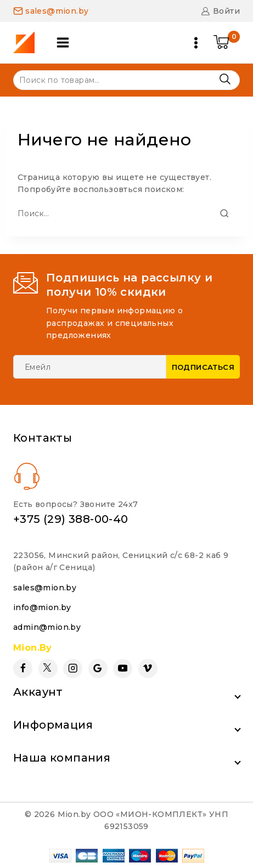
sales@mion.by (45, 588)
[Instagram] (73, 669)
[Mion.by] (28, 43)
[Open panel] (63, 43)
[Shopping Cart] (227, 43)
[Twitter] (48, 669)
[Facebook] (23, 669)
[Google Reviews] (98, 669)
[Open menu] (196, 43)
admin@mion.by (47, 627)
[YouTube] (123, 669)
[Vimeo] (148, 669)
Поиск (225, 79)
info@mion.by (42, 607)
